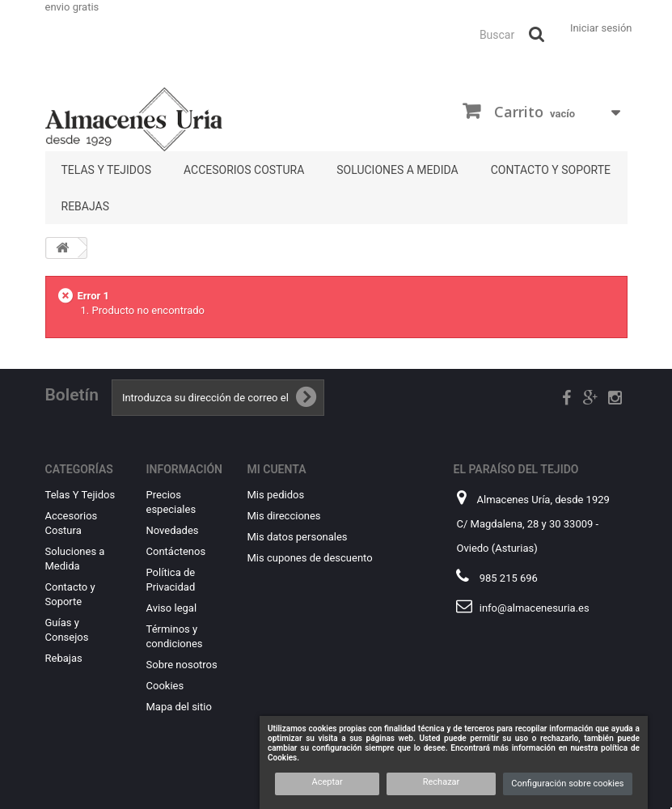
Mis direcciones (284, 516)
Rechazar (442, 782)
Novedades (173, 530)
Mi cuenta (277, 469)
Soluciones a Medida (397, 170)
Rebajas (85, 206)
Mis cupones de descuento (310, 558)
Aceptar (327, 782)
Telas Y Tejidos (106, 170)
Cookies (165, 686)
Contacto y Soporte (551, 170)
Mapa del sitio (179, 707)
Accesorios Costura (244, 170)
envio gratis (72, 7)
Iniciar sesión (601, 28)
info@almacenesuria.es (535, 608)
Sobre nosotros (182, 665)
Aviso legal (172, 608)
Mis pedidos (276, 495)
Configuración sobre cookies (567, 784)
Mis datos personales (298, 537)
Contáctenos (176, 551)
